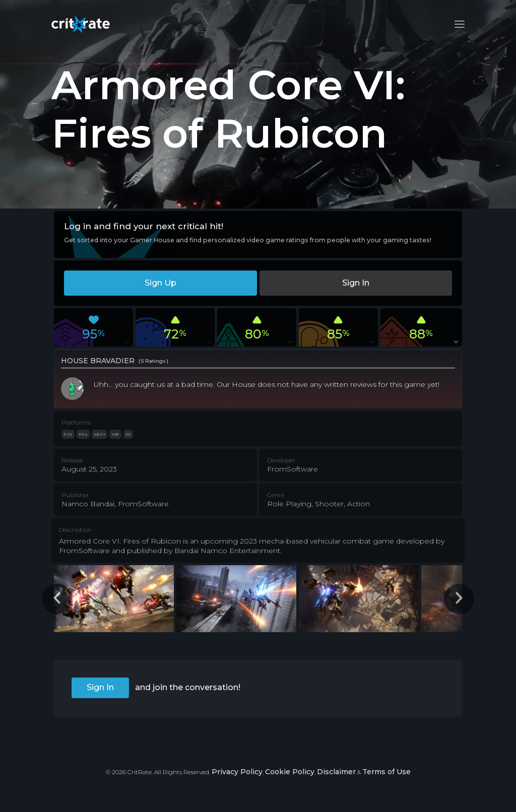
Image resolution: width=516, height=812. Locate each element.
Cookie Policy (290, 772)
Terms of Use (386, 772)
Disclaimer (336, 772)
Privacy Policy (237, 772)
